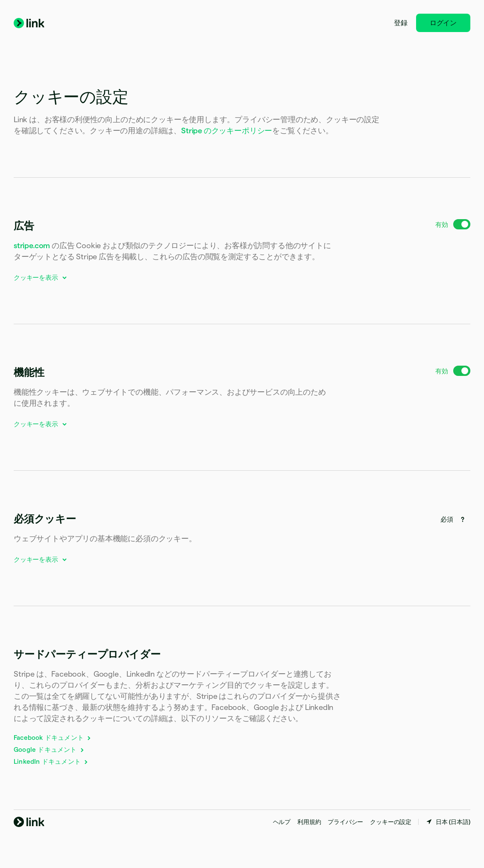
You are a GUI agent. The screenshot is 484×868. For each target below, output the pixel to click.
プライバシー (345, 822)
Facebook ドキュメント (53, 738)
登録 (401, 23)
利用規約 (309, 822)
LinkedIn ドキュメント (51, 761)
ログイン (443, 23)
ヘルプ (282, 822)
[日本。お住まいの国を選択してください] (448, 822)
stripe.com (32, 245)
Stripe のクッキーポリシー (227, 130)
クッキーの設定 (391, 822)
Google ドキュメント (49, 749)
